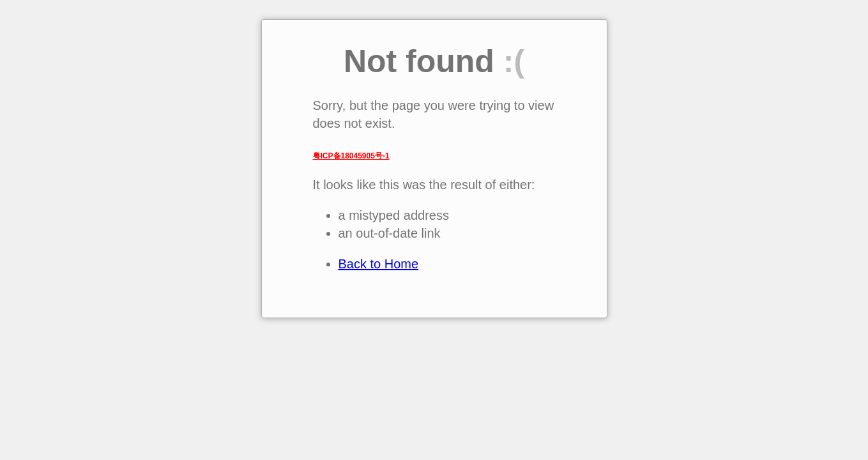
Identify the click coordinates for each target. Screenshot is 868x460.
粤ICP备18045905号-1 (351, 156)
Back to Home (379, 264)
